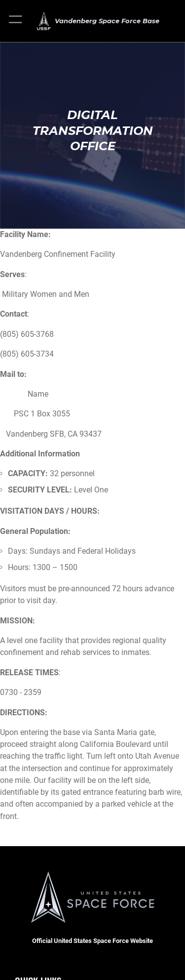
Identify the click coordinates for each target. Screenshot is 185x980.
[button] (16, 21)
